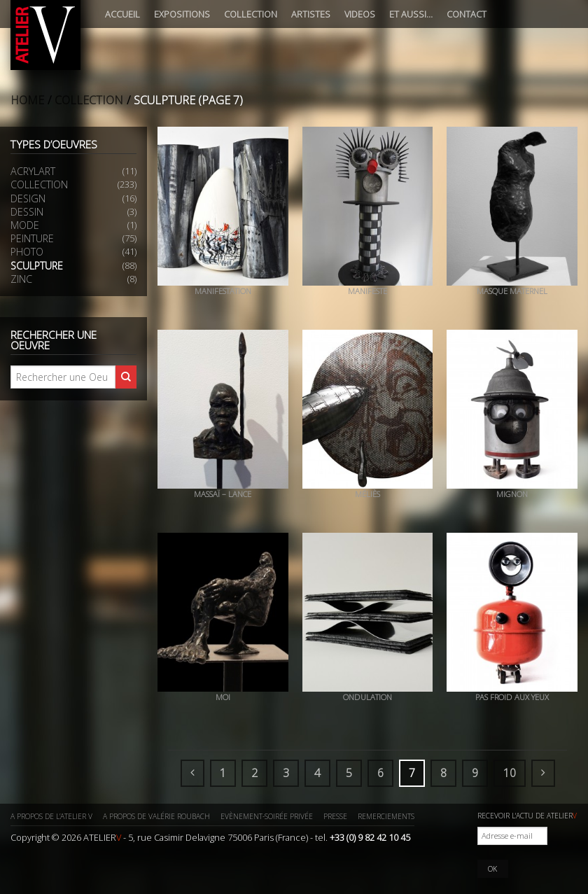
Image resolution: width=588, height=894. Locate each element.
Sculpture (37, 266)
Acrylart (33, 171)
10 (510, 773)
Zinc (21, 279)
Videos (360, 14)
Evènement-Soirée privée (267, 816)
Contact (467, 14)
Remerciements (386, 816)
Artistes (311, 14)
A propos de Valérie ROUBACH (156, 816)
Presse (335, 816)
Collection (251, 14)
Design (28, 198)
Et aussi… (411, 14)
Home (27, 100)
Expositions (182, 14)
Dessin (27, 212)
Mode (25, 225)
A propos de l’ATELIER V (51, 816)
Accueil (122, 14)
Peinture (32, 238)
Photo (27, 252)
